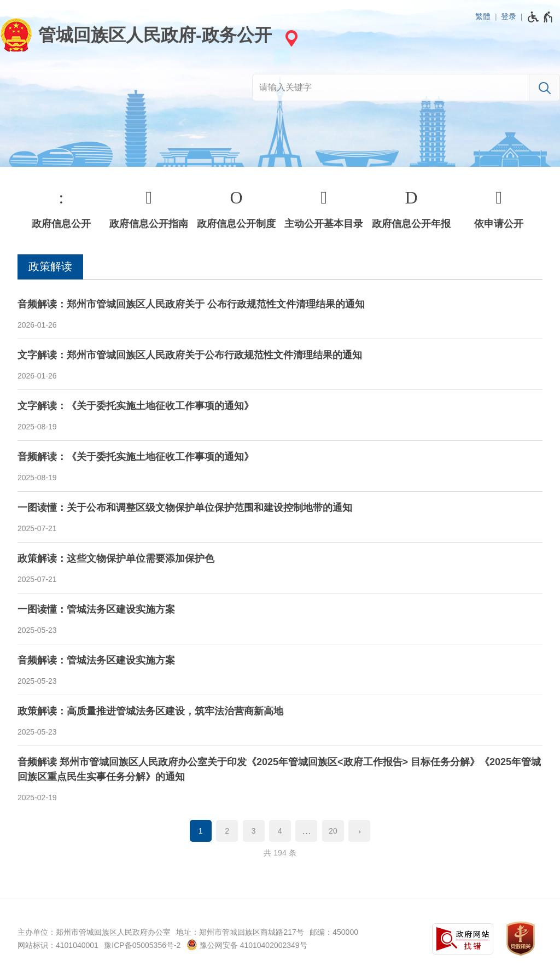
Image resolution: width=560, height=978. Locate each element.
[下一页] (359, 831)
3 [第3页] (254, 831)
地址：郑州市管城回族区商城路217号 (240, 932)
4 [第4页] (280, 831)
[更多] (306, 831)
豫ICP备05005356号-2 (142, 945)
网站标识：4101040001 (58, 945)
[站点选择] (290, 38)
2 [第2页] (227, 831)
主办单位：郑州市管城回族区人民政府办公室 (94, 932)
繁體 (483, 16)
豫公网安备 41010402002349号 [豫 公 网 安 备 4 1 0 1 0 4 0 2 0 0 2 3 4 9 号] (247, 945)
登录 (509, 16)
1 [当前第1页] (201, 831)
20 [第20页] (333, 831)
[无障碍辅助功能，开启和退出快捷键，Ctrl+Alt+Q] (541, 17)
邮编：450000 (334, 932)
